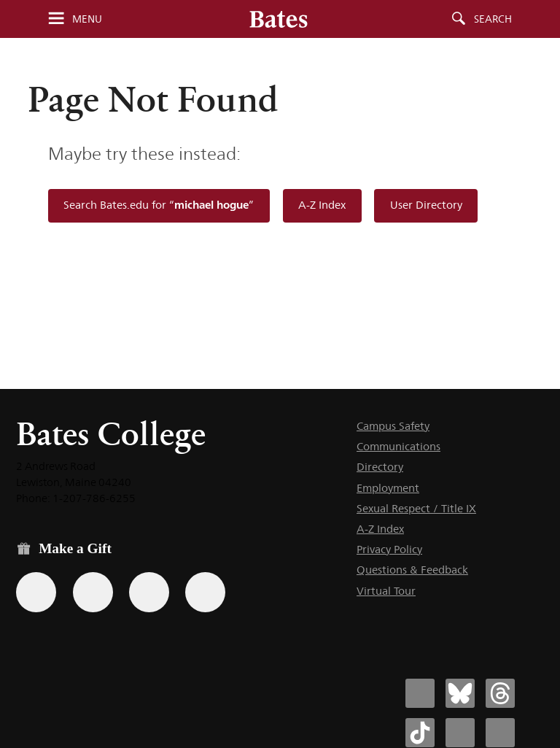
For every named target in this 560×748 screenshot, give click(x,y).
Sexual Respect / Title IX (416, 508)
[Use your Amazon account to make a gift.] (93, 592)
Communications (398, 446)
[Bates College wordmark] (279, 19)
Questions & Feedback (412, 570)
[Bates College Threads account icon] (500, 693)
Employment (388, 488)
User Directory (426, 205)
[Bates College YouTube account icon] (500, 733)
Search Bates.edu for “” (159, 205)
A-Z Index (322, 205)
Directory (380, 467)
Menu (87, 19)
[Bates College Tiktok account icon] (420, 733)
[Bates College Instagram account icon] (460, 733)
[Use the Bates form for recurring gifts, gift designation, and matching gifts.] (36, 592)
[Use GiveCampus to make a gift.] (205, 592)
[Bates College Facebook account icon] (420, 693)
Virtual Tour (386, 591)
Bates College (111, 434)
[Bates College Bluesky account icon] (460, 693)
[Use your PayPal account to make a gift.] (149, 592)
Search (493, 19)
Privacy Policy (389, 549)
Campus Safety (393, 426)
